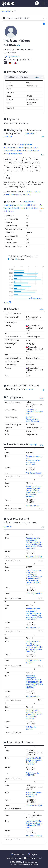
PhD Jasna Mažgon (34, 557)
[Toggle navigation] (43, 3)
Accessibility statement (28, 865)
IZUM (15, 862)
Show (7, 302)
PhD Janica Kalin (33, 505)
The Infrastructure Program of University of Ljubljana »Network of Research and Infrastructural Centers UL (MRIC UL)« (34, 577)
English (32, 854)
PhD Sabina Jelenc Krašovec (33, 661)
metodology (26, 144)
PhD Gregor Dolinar (34, 593)
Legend (33, 445)
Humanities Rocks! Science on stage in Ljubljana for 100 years (34, 824)
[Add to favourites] (44, 24)
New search (6, 11)
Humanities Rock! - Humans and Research (34, 795)
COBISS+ (8, 137)
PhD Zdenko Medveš (31, 728)
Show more (35, 298)
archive (27, 194)
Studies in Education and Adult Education (33, 419)
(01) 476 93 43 (12, 57)
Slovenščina (17, 854)
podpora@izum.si (33, 858)
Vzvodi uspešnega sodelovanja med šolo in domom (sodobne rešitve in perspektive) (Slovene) (34, 492)
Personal (30, 134)
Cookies (14, 865)
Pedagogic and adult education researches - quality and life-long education (34, 714)
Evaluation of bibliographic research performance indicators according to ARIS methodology (21, 151)
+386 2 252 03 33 (15, 858)
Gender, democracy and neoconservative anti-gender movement (34, 460)
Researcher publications (16, 18)
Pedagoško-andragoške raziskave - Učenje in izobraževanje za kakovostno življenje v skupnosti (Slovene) (34, 682)
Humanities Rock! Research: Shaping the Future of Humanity (34, 761)
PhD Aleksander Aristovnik (33, 774)
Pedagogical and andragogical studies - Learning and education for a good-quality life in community (34, 543)
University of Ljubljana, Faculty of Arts (34, 412)
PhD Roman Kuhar (34, 473)
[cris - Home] (8, 3)
